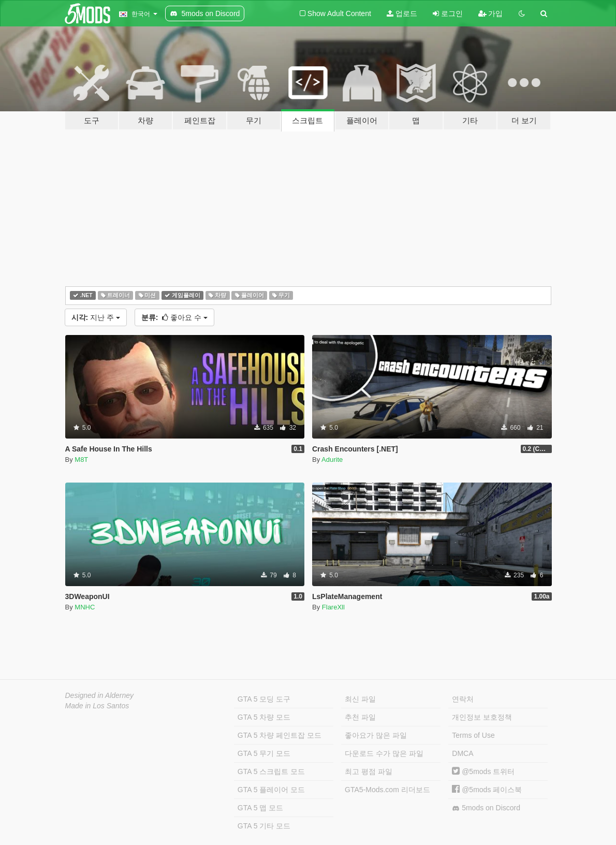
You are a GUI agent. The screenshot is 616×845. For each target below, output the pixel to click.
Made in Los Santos (97, 706)
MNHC (85, 607)
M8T (81, 460)
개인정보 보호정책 (482, 717)
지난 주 (96, 317)
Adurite (332, 460)
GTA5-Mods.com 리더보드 (387, 790)
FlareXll (333, 607)
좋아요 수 (174, 317)
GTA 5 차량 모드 (264, 717)
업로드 (402, 13)
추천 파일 (360, 717)
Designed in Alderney (100, 695)
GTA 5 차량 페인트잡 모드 (280, 735)
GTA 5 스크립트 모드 (271, 771)
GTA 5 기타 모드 (264, 826)
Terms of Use (473, 735)
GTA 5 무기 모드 (264, 753)
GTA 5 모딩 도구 (264, 699)
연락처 (463, 699)
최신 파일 (360, 699)
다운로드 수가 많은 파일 (384, 753)
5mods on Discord (486, 808)
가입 (491, 13)
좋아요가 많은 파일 (376, 735)
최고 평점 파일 (369, 771)
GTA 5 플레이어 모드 (271, 790)
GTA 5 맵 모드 (260, 808)
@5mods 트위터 (483, 771)
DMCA (463, 753)
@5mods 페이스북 (487, 790)
